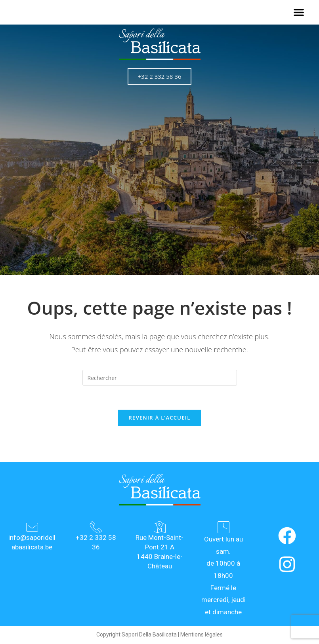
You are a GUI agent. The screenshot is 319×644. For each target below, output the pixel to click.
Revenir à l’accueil (159, 418)
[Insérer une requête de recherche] (160, 378)
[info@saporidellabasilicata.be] (32, 527)
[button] (299, 12)
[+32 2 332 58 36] (96, 527)
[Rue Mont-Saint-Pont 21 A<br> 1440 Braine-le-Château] (160, 527)
